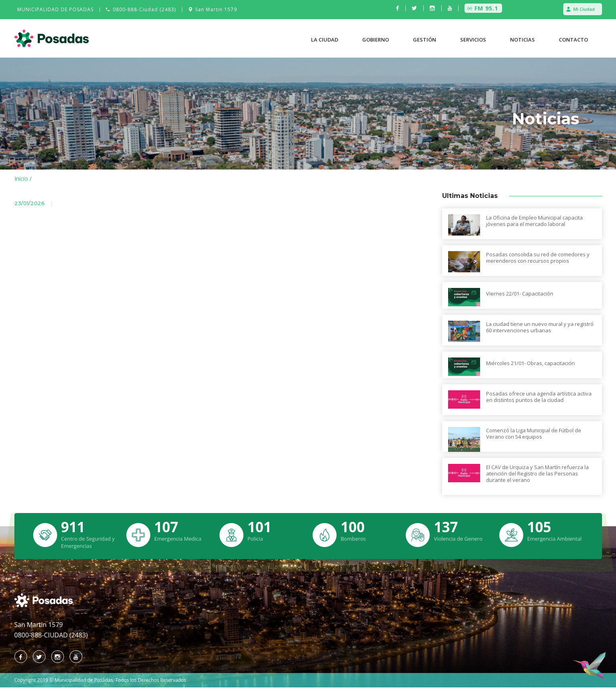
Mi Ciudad (584, 9)
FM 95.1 (486, 8)
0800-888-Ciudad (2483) (144, 9)
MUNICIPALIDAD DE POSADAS (55, 9)
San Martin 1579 (216, 9)
